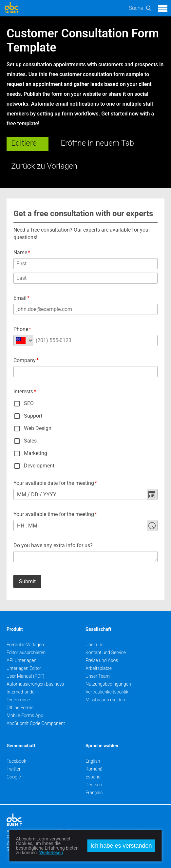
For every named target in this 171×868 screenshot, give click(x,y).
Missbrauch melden (105, 700)
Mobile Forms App (25, 715)
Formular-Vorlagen (25, 645)
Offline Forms (20, 708)
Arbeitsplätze (99, 668)
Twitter (14, 769)
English (93, 761)
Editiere (24, 143)
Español (94, 777)
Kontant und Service (106, 652)
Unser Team (98, 676)
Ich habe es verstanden (121, 846)
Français (94, 793)
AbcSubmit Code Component (36, 723)
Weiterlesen (51, 853)
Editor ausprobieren (26, 652)
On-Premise (18, 700)
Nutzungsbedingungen (108, 684)
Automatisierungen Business (35, 684)
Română (94, 769)
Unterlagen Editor (24, 668)
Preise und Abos (102, 660)
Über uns (95, 645)
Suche (136, 8)
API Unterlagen (21, 660)
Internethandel (21, 692)
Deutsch (94, 785)
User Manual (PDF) (25, 676)
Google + (16, 777)
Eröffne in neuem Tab (97, 143)
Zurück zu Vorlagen (44, 166)
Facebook (16, 761)
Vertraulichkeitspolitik (107, 692)
